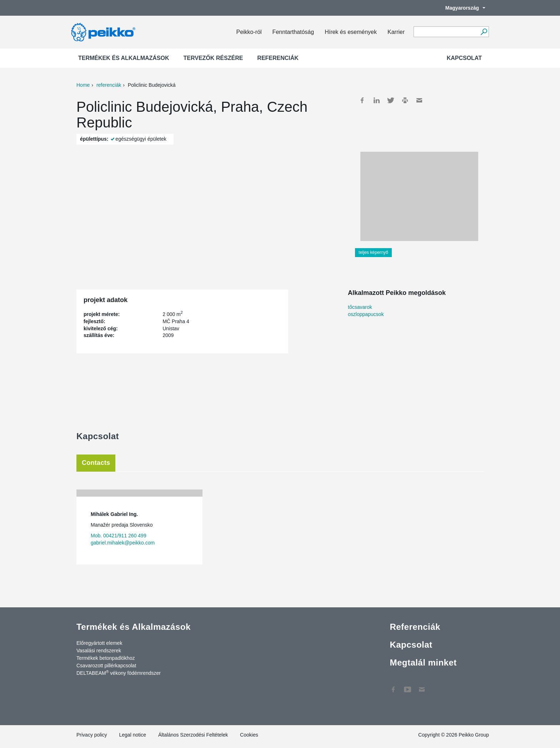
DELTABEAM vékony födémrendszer (119, 673)
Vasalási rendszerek (99, 651)
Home (83, 85)
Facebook (362, 100)
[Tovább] (484, 32)
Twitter (391, 100)
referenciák (109, 85)
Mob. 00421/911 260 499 (119, 536)
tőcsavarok (360, 307)
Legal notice (132, 735)
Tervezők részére (213, 58)
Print (405, 100)
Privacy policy (92, 735)
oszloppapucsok (366, 314)
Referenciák (278, 58)
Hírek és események (351, 32)
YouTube (407, 686)
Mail (419, 100)
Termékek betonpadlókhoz (106, 658)
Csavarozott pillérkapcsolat (106, 666)
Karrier (396, 32)
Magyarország (462, 8)
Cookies (249, 735)
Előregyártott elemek (99, 643)
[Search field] (446, 32)
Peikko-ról (249, 32)
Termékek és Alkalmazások (124, 58)
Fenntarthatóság (293, 32)
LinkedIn (376, 100)
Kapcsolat (464, 58)
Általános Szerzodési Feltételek (193, 735)
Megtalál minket (423, 662)
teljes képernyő (373, 252)
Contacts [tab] (96, 463)
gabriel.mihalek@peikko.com (123, 543)
